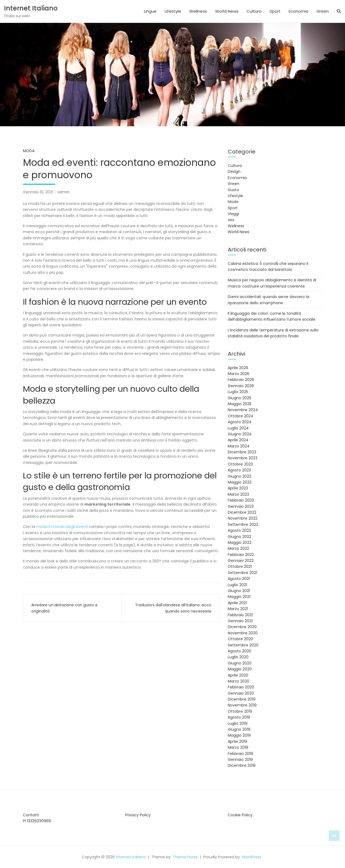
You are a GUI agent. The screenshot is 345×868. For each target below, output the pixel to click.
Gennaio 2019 (240, 759)
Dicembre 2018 (242, 765)
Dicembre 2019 (242, 699)
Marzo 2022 (238, 548)
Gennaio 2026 (241, 386)
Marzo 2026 (239, 374)
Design (234, 171)
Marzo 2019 (238, 747)
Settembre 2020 (243, 645)
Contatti (31, 815)
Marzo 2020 (239, 681)
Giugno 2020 (240, 663)
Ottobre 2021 (240, 566)
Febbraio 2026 (241, 380)
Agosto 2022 (239, 530)
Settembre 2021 (242, 573)
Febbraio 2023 (241, 500)
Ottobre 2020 (240, 639)
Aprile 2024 (238, 440)
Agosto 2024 (240, 422)
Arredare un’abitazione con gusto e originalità (64, 608)
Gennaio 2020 (241, 693)
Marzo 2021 (238, 609)
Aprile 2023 (238, 488)
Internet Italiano (31, 8)
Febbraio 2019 (240, 754)
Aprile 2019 (237, 741)
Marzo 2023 (238, 494)
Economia (299, 11)
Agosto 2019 (239, 717)
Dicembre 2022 (242, 512)
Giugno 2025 (239, 398)
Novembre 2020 (243, 633)
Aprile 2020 (238, 675)
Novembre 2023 (243, 458)
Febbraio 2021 (240, 615)
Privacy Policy (138, 815)
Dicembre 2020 (242, 627)
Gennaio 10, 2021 (38, 192)
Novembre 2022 (243, 518)
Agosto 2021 (239, 579)
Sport (275, 11)
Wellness (198, 11)
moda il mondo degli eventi (63, 527)
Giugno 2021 (239, 591)
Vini (231, 220)
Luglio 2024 (238, 428)
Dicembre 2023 (242, 452)
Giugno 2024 (240, 434)
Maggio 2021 (239, 597)
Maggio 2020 (240, 669)
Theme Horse (185, 857)
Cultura (254, 11)
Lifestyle (173, 11)
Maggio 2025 (240, 404)
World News (227, 11)
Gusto (233, 190)
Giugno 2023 (239, 476)
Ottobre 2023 (240, 464)
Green (323, 11)
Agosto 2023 (239, 470)
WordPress (252, 857)
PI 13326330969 (37, 821)
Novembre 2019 (242, 705)
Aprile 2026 (238, 368)
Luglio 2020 (238, 657)
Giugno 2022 (239, 537)
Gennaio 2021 (240, 621)
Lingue (150, 11)
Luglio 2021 (237, 585)
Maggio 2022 (240, 542)
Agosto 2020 (239, 651)
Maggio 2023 (240, 482)
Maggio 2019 (239, 735)
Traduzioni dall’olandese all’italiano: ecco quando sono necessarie (173, 608)
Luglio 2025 (238, 392)
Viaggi (233, 214)
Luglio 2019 (238, 723)
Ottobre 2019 (240, 711)
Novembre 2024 (243, 410)
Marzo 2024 (239, 446)
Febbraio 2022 (241, 555)
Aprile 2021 (237, 603)
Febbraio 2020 (241, 687)
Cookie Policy (240, 815)
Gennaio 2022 (241, 561)
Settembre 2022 (243, 524)
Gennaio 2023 (241, 506)
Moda (29, 151)
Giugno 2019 (239, 729)
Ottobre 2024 (241, 416)
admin (63, 192)
